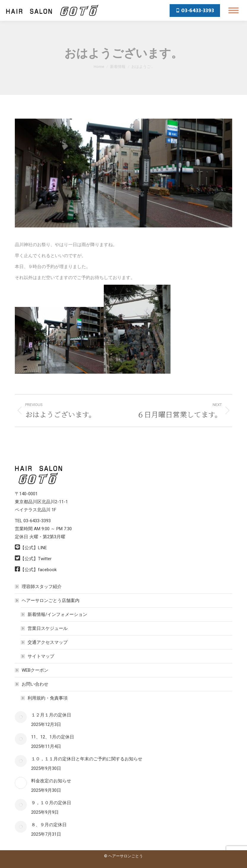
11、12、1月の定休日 (53, 737)
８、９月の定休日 (49, 825)
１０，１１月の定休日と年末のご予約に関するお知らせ (87, 759)
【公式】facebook (38, 570)
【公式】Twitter (36, 559)
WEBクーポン (35, 670)
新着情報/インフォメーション (57, 614)
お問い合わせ (32, 684)
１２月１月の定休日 (51, 715)
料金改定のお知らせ (51, 781)
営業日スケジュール (48, 628)
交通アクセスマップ (48, 642)
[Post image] (21, 717)
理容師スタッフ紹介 (42, 587)
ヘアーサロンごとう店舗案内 (48, 601)
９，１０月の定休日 (51, 803)
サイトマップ (41, 656)
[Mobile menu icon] (234, 10)
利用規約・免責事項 (48, 698)
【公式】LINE (34, 548)
